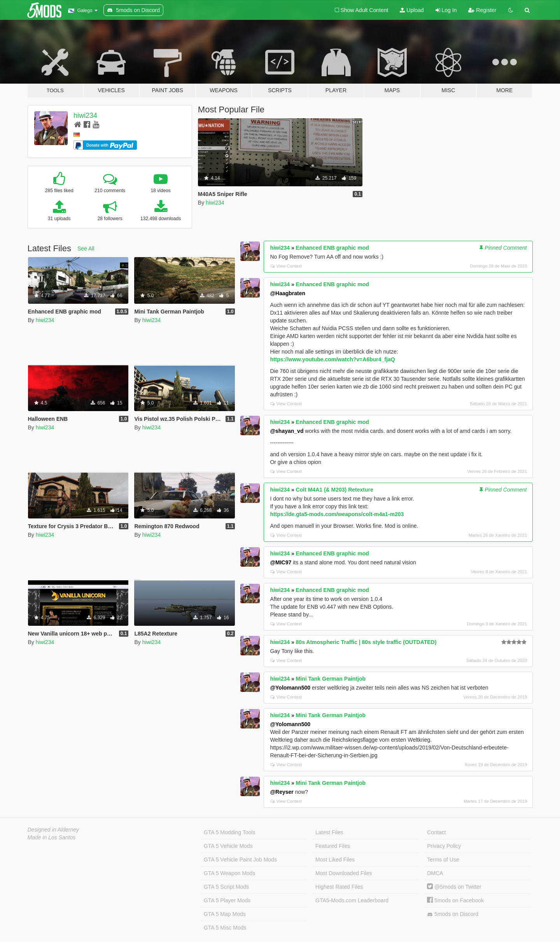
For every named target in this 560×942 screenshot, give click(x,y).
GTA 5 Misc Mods (225, 928)
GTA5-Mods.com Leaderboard (352, 900)
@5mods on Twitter (454, 887)
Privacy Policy (444, 846)
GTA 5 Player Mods (227, 900)
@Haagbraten (288, 293)
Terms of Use (443, 860)
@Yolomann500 (290, 688)
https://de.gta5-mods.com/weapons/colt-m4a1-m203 (337, 514)
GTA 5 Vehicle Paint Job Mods (240, 860)
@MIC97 (281, 562)
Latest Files (329, 832)
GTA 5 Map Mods (225, 914)
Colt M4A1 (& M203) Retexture (335, 490)
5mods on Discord (453, 914)
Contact (436, 832)
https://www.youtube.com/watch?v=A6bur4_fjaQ (332, 359)
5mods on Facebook (455, 900)
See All (86, 249)
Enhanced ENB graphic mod (332, 248)
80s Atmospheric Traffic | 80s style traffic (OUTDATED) (366, 642)
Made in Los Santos (52, 837)
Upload (412, 10)
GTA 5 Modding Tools (230, 832)
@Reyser (282, 792)
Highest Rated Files (339, 887)
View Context (286, 266)
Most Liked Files (335, 860)
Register (482, 10)
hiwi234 (85, 116)
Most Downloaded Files (344, 873)
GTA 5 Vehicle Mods (228, 846)
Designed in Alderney (53, 830)
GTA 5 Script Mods (226, 887)
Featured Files (333, 846)
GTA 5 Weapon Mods (230, 873)
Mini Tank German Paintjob (331, 679)
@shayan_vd (287, 431)
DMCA (435, 873)
